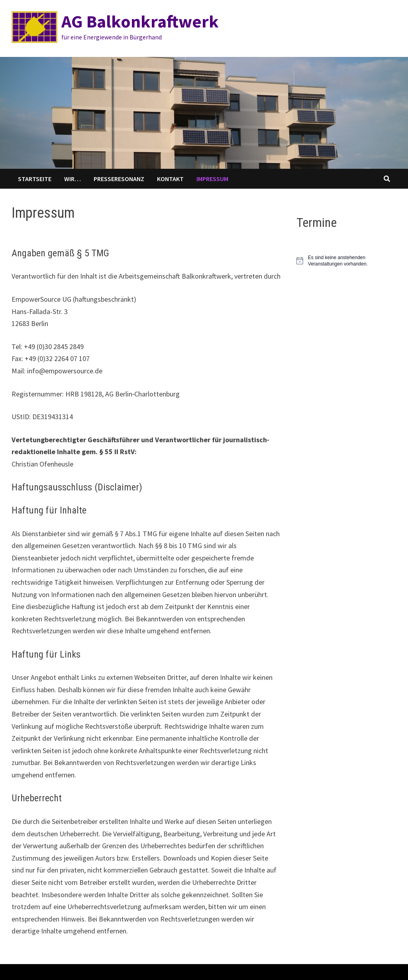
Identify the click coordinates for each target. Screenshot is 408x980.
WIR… (73, 179)
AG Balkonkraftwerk (140, 21)
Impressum (212, 179)
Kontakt (170, 179)
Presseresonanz (119, 179)
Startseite (35, 179)
